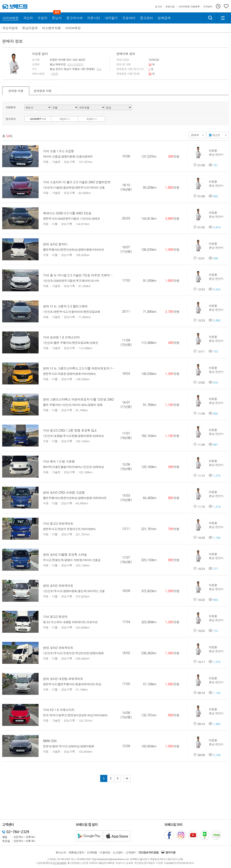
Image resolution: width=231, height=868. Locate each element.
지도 (99, 69)
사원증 (54, 74)
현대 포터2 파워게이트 (58, 586)
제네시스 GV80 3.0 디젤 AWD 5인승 (67, 213)
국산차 (65, 119)
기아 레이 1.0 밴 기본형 (59, 461)
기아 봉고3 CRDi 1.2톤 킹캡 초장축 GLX (70, 430)
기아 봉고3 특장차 (55, 617)
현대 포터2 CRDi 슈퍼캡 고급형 (64, 492)
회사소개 (61, 852)
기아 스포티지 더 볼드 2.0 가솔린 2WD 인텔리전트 (77, 182)
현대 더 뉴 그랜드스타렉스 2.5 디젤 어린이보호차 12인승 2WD (85, 368)
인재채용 (92, 852)
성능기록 (69, 162)
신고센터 (118, 852)
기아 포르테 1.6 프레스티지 (61, 337)
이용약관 (105, 852)
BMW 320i (50, 741)
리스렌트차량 (51, 28)
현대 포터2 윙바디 (55, 244)
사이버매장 (73, 28)
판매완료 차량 (42, 91)
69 (150, 73)
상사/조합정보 (75, 64)
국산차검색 (10, 28)
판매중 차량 (16, 91)
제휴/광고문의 (76, 852)
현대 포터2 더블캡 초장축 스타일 (65, 555)
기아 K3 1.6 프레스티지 (59, 710)
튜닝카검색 (30, 28)
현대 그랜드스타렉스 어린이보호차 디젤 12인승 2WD (78, 399)
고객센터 (131, 852)
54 (150, 64)
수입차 (92, 119)
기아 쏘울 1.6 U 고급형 (58, 151)
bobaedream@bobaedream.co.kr (113, 859)
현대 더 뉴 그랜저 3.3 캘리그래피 (65, 306)
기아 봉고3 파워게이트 (58, 523)
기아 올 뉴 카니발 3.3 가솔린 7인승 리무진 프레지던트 (79, 275)
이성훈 (213, 150)
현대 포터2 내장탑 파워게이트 (63, 679)
